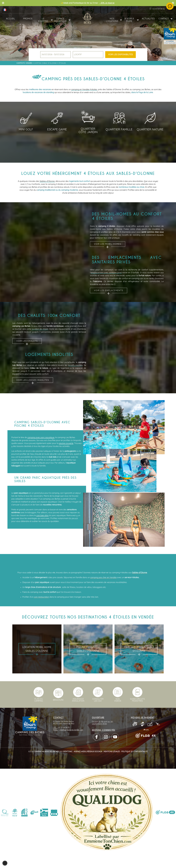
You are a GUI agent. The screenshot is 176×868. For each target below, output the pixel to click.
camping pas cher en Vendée (103, 578)
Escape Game (57, 130)
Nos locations (112, 20)
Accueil (11, 19)
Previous (3, 3)
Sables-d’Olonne (47, 181)
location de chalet (40, 329)
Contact (164, 19)
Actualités (148, 19)
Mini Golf (26, 130)
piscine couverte (66, 443)
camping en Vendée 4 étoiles (84, 90)
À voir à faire (129, 20)
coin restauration (41, 597)
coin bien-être (42, 516)
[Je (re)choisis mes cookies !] (5, 863)
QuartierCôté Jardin (88, 130)
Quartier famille (119, 130)
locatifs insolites (75, 365)
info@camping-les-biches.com (71, 730)
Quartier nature (150, 130)
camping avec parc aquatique (41, 438)
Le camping (43, 20)
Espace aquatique (60, 20)
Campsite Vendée (24, 63)
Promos (28, 19)
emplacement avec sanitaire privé (106, 273)
